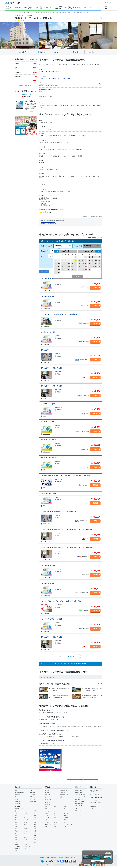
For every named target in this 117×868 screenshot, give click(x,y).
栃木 (26, 815)
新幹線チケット (34, 795)
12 (66, 263)
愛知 (16, 827)
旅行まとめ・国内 (79, 804)
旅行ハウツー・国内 (79, 799)
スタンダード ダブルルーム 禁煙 (51, 619)
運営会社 (42, 858)
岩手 (35, 811)
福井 (26, 824)
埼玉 (26, 818)
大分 (16, 842)
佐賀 (26, 840)
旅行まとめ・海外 (79, 806)
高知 (35, 838)
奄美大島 (17, 851)
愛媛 (26, 838)
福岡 (16, 840)
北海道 (17, 811)
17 (59, 266)
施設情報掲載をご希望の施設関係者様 (49, 224)
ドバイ (65, 827)
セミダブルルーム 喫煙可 (48, 440)
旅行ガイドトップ (79, 810)
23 (56, 269)
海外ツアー (48, 790)
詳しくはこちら (97, 861)
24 (59, 269)
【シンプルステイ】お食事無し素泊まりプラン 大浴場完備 (59, 314)
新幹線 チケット (30, 8)
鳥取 (26, 833)
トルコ (46, 827)
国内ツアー (18, 790)
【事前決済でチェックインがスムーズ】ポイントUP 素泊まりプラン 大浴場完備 (66, 476)
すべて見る (72, 47)
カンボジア (66, 813)
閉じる (109, 852)
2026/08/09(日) (88, 246)
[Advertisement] (79, 760)
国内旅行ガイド (78, 790)
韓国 (46, 807)
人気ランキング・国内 (80, 795)
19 (66, 266)
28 (72, 269)
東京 (16, 820)
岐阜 (35, 827)
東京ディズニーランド (20, 849)
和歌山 (17, 831)
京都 (26, 829)
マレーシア (66, 811)
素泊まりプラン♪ (46, 350)
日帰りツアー (33, 790)
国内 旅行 (8, 8)
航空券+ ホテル (70, 8)
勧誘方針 (67, 858)
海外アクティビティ (65, 795)
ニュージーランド (68, 824)
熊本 (26, 842)
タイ (55, 809)
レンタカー (36, 8)
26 (66, 269)
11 (62, 263)
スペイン (47, 822)
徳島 (16, 838)
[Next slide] (78, 36)
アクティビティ (50, 8)
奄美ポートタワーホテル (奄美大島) (34, 18)
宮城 (26, 813)
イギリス (66, 818)
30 (56, 273)
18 (62, 266)
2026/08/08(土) (59, 246)
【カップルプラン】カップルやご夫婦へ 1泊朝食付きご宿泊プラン (61, 601)
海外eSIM (62, 797)
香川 (35, 835)
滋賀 (16, 829)
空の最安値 (18, 804)
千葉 (35, 818)
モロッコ (56, 827)
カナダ (56, 818)
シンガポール (48, 811)
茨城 (35, 815)
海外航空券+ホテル (64, 790)
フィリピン (57, 811)
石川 (16, 824)
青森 (26, 811)
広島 (35, 833)
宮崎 (35, 842)
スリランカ (57, 813)
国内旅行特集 (33, 801)
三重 (26, 827)
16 (56, 266)
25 (62, 269)
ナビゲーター (78, 808)
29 (76, 269)
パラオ (65, 815)
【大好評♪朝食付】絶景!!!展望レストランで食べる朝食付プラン (60, 511)
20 (69, 266)
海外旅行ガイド (78, 793)
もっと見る (74, 656)
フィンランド (48, 824)
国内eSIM (17, 801)
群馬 (16, 818)
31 (59, 273)
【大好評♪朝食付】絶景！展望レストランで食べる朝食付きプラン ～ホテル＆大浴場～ (67, 529)
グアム (56, 815)
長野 (16, 822)
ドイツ (65, 820)
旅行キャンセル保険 (94, 794)
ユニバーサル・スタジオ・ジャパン (24, 847)
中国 (46, 809)
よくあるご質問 (93, 801)
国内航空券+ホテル (20, 793)
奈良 (26, 831)
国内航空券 (18, 795)
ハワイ (46, 815)
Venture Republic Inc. (60, 864)
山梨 (35, 820)
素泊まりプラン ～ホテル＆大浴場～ (52, 368)
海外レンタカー (49, 795)
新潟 (26, 822)
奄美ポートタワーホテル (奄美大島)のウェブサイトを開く (55, 78)
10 (59, 263)
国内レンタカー (34, 797)
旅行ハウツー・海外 (79, 801)
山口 (26, 835)
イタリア (56, 820)
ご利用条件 (61, 858)
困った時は (108, 3)
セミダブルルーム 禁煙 (48, 278)
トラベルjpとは (93, 809)
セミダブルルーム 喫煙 (48, 494)
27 (69, 269)
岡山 (16, 833)
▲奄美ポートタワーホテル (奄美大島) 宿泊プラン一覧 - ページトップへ (83, 779)
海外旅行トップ (49, 804)
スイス (56, 822)
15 (76, 263)
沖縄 (26, 844)
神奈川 (26, 820)
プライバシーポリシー (51, 858)
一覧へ (100, 684)
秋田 (16, 813)
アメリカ (47, 818)
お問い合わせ (93, 807)
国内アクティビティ (20, 799)
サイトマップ (74, 858)
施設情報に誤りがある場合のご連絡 (48, 222)
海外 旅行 (61, 8)
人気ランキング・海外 (80, 797)
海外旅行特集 (48, 799)
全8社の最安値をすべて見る (25, 85)
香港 (65, 807)
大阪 (35, 829)
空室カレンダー (46, 291)
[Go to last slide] (39, 36)
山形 (35, 813)
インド (46, 813)
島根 (16, 835)
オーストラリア (58, 824)
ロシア (65, 822)
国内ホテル (33, 793)
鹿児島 (17, 844)
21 (72, 266)
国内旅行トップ (19, 809)
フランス (47, 820)
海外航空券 (62, 793)
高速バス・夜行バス (20, 797)
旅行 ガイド (106, 8)
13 (69, 263)
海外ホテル (48, 793)
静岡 (35, 824)
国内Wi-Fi (32, 799)
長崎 (35, 840)
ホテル (21, 8)
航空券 (16, 8)
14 (72, 263)
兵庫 (35, 831)
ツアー (12, 8)
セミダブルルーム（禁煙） (49, 404)
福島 (16, 815)
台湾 (55, 807)
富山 (35, 822)
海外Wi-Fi (47, 797)
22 (76, 266)
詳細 (95, 288)
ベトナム (66, 809)
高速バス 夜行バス (42, 8)
